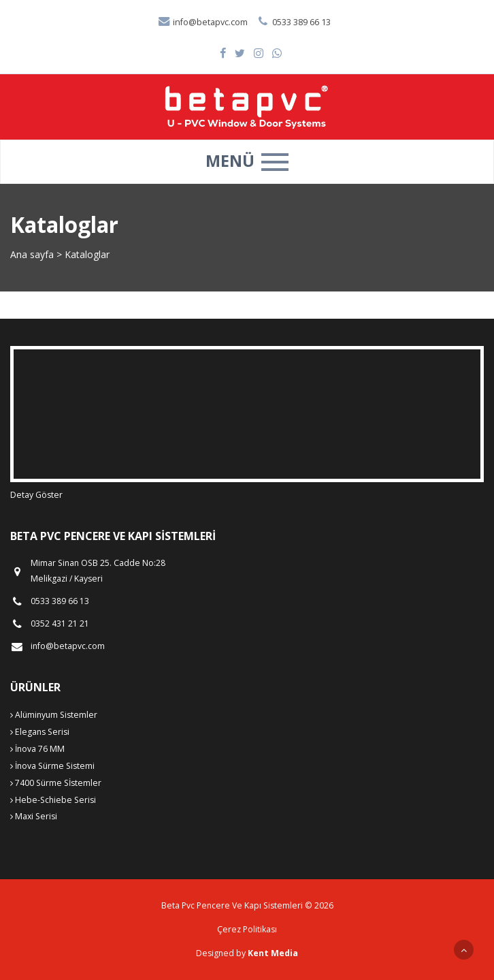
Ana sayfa (32, 254)
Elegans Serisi (40, 732)
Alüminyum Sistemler (54, 715)
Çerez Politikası (247, 929)
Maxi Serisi (34, 816)
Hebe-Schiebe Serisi (53, 800)
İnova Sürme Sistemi (52, 766)
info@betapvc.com (202, 22)
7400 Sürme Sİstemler (56, 783)
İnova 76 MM (37, 749)
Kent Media (273, 953)
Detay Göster (36, 495)
